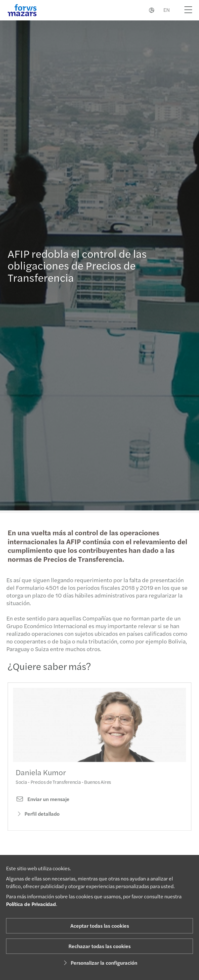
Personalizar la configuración (99, 963)
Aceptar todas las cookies (100, 926)
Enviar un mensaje (43, 805)
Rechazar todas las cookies (99, 946)
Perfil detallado (38, 819)
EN (167, 10)
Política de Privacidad (31, 904)
